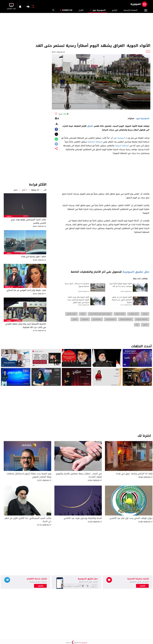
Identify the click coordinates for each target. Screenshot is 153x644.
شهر (16, 190)
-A (57, 124)
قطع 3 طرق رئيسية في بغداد (33, 257)
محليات (9, 216)
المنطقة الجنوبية (122, 146)
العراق (90, 126)
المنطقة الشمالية (95, 142)
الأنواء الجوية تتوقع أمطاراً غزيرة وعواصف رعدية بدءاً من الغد (121, 285)
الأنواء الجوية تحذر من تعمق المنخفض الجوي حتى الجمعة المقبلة (122, 300)
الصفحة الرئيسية (130, 10)
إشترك (40, 586)
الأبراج (81, 10)
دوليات (9, 321)
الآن (45, 190)
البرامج (115, 10)
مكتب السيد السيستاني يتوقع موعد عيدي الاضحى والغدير (28, 221)
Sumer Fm (67, 10)
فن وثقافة (9, 287)
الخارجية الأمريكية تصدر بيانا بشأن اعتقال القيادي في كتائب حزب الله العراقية (26, 326)
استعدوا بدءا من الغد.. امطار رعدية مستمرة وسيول (77, 285)
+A (57, 119)
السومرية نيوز (98, 10)
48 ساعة (35, 190)
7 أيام (24, 190)
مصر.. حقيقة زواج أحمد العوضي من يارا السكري (26, 290)
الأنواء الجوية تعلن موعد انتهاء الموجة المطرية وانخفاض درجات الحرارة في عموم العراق (78, 300)
